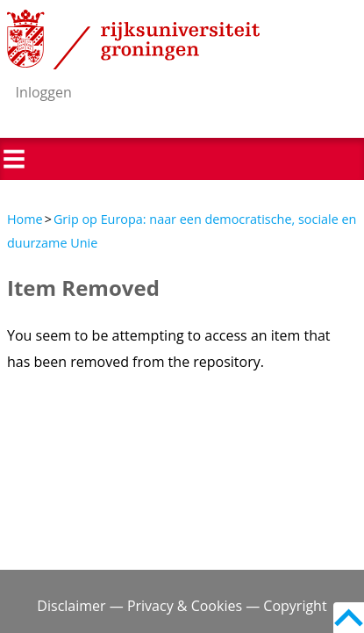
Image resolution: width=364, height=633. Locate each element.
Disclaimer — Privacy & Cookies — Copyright (182, 606)
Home (25, 219)
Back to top (349, 618)
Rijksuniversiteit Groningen (133, 40)
